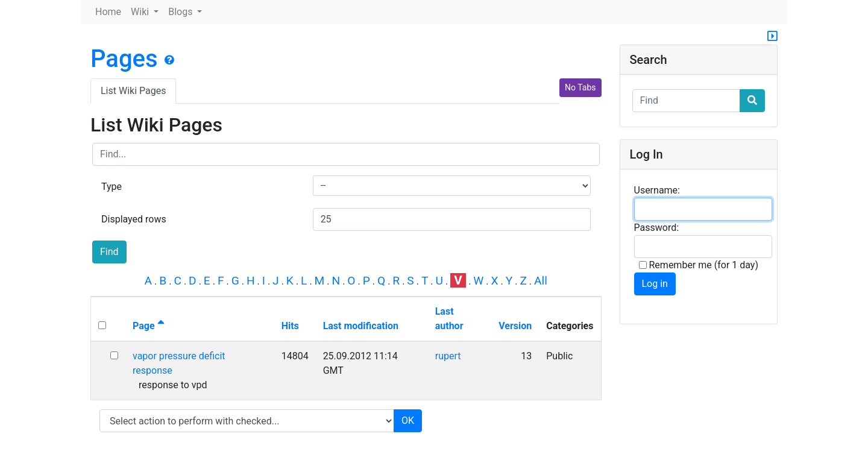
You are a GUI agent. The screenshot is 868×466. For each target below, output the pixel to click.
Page (149, 326)
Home (108, 12)
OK (408, 420)
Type (112, 187)
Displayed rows (134, 219)
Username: (657, 190)
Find (109, 252)
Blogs (181, 12)
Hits (290, 326)
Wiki (141, 12)
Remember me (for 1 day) (699, 265)
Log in (655, 284)
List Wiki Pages (133, 91)
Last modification (361, 326)
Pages (124, 59)
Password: (657, 228)
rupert (448, 356)
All (541, 281)
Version (515, 326)
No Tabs (580, 87)
